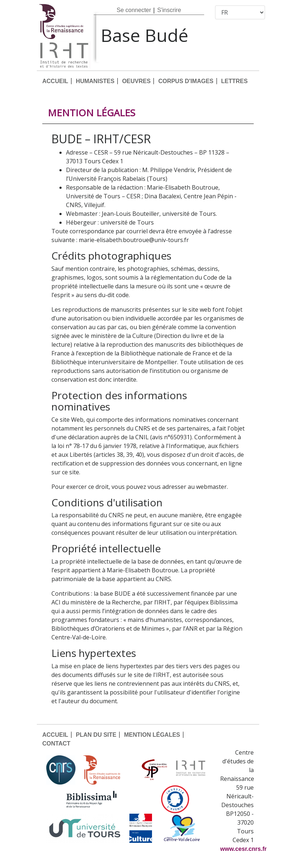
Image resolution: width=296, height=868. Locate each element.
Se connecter (134, 10)
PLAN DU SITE (96, 735)
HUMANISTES (95, 81)
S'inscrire (169, 10)
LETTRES (235, 81)
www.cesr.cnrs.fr (243, 849)
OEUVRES (136, 81)
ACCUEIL (55, 81)
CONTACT (56, 744)
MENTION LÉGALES (152, 735)
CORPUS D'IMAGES (186, 81)
